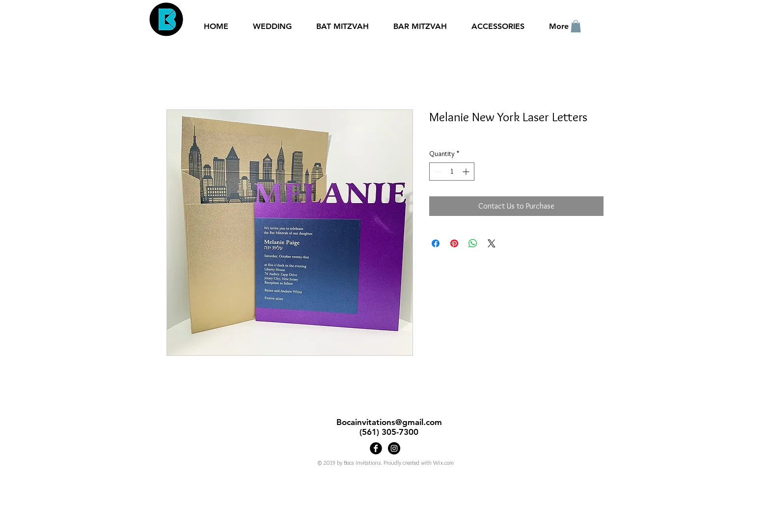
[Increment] (467, 172)
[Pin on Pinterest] (454, 243)
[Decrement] (437, 172)
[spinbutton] (452, 172)
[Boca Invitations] (376, 448)
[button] (576, 26)
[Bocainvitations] (394, 448)
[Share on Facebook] (436, 243)
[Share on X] (492, 243)
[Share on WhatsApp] (473, 243)
